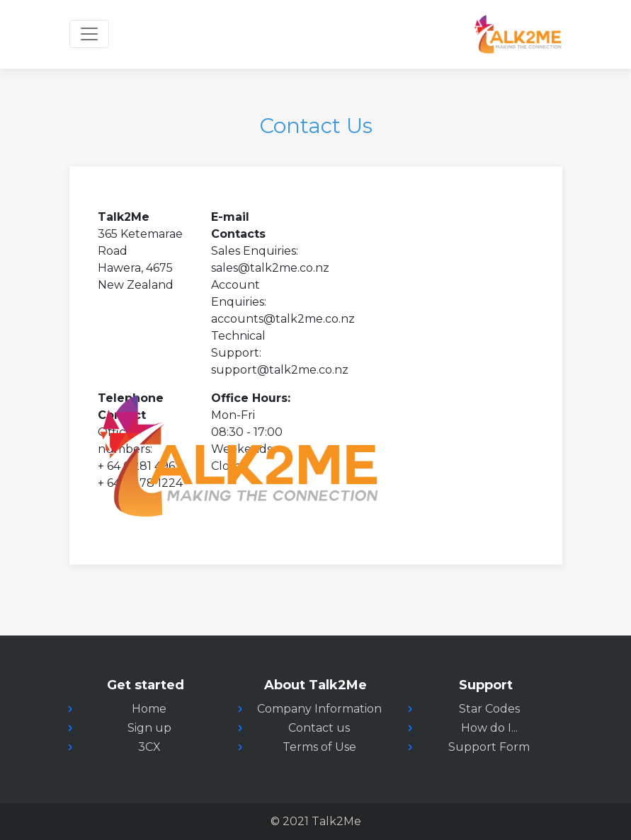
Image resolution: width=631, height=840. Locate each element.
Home (149, 709)
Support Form (489, 747)
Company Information (319, 709)
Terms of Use (319, 747)
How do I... (489, 728)
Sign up (149, 728)
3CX (149, 747)
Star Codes (489, 709)
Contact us (319, 728)
